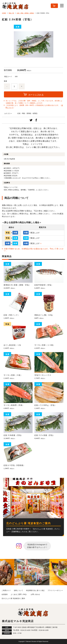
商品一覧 (11, 13)
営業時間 (7, 633)
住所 (7, 627)
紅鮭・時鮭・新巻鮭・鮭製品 (25, 13)
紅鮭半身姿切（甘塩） (44, 285)
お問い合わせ (35, 594)
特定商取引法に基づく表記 (35, 590)
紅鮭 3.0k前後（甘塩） (13, 435)
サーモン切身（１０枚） (45, 345)
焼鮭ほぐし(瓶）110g (43, 315)
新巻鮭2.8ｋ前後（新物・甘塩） (17, 285)
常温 (8, 233)
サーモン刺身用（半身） (14, 405)
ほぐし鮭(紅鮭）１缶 (12, 345)
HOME (4, 13)
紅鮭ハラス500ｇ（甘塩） (45, 405)
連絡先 (7, 630)
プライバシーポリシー (55, 590)
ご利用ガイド (6, 590)
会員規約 (5, 594)
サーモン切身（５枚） (13, 375)
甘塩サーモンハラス (43, 375)
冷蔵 (15, 233)
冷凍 (15, 238)
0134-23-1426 (25, 630)
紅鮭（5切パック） (12, 315)
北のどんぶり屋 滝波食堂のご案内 (13, 598)
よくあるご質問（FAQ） (19, 594)
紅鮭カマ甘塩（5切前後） (14, 465)
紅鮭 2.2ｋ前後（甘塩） (45, 435)
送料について (18, 590)
